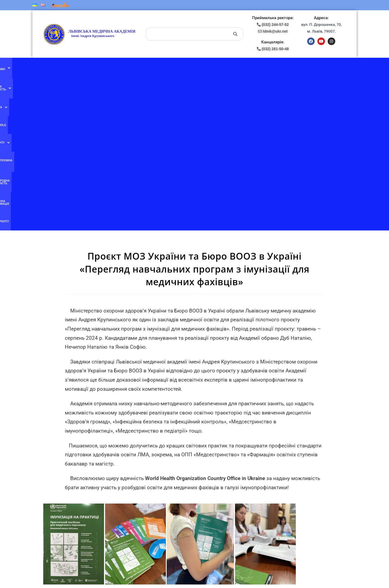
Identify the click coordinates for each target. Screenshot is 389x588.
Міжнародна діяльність (248, 67)
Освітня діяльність (113, 67)
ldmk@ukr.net (304, 528)
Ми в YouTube (130, 483)
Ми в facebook (130, 472)
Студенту (177, 67)
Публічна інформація (286, 67)
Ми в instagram (131, 494)
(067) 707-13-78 (210, 484)
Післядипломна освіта (208, 67)
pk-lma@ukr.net (215, 495)
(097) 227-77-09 (210, 478)
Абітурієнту (315, 67)
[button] (78, 67)
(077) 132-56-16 (210, 472)
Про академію (78, 67)
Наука (141, 67)
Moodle (158, 67)
